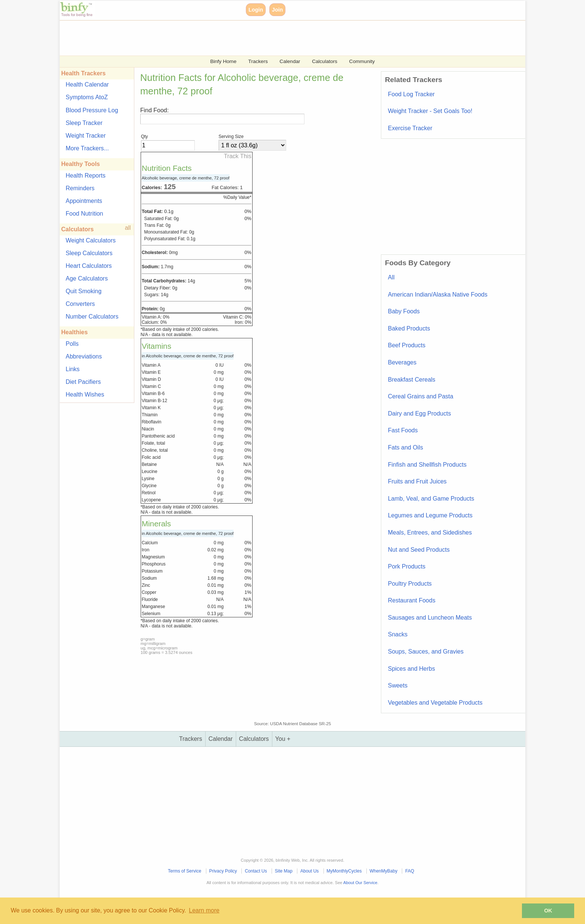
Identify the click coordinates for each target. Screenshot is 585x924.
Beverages (402, 362)
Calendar (290, 61)
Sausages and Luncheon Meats (430, 618)
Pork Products (407, 566)
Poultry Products (410, 584)
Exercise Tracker (410, 128)
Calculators (325, 61)
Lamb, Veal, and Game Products (431, 499)
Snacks (398, 634)
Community (362, 61)
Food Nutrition (85, 214)
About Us (309, 871)
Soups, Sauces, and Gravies (426, 652)
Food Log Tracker (411, 94)
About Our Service (360, 883)
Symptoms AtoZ (87, 97)
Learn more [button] (204, 910)
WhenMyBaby (383, 871)
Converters (80, 304)
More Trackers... (87, 148)
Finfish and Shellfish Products (427, 465)
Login (256, 10)
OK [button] (548, 911)
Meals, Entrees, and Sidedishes (430, 533)
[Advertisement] (284, 37)
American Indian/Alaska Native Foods (438, 295)
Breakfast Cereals (412, 380)
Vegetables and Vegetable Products (435, 703)
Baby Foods (404, 311)
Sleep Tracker (84, 123)
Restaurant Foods (412, 600)
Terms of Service (184, 871)
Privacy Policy (223, 871)
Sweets (398, 685)
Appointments (84, 201)
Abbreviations (84, 356)
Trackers (258, 61)
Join (278, 10)
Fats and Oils (406, 447)
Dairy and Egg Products (420, 414)
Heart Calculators (89, 266)
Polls (72, 344)
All (391, 277)
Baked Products (409, 328)
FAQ (410, 871)
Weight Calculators (91, 240)
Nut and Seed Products (419, 550)
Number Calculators (92, 317)
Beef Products (407, 345)
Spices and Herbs (412, 669)
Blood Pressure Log (92, 110)
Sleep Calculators (89, 253)
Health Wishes (85, 394)
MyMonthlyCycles (344, 871)
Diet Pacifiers (83, 382)
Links (73, 369)
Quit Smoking (84, 291)
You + (283, 739)
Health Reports (86, 176)
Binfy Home (223, 61)
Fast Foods (403, 430)
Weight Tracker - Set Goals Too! (430, 111)
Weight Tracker (86, 136)
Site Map (284, 871)
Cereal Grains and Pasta (421, 396)
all (128, 228)
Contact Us (256, 871)
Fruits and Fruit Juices (417, 481)
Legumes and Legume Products (430, 515)
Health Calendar (87, 84)
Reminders (80, 188)
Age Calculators (87, 278)
